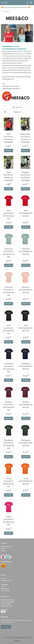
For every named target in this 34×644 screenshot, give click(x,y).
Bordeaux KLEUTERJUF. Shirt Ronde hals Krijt (9, 406)
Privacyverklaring (6, 604)
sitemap (14, 638)
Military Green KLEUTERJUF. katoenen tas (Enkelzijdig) (25, 138)
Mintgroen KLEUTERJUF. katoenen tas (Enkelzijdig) (25, 176)
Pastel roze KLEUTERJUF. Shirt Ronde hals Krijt (9, 291)
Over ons (3, 548)
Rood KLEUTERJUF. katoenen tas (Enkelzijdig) (9, 138)
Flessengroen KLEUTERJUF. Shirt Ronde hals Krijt (9, 444)
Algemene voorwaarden (7, 602)
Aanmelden (6, 627)
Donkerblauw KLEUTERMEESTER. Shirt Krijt (26, 366)
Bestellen (9, 150)
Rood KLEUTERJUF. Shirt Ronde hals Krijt (9, 214)
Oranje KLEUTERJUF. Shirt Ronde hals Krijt (9, 482)
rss (17, 638)
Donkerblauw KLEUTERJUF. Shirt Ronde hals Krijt (9, 368)
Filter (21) (17, 107)
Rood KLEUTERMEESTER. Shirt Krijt (26, 213)
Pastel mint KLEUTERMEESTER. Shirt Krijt (26, 252)
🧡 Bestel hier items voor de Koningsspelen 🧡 (16, 7)
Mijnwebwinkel (17, 641)
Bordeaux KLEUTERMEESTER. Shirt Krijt (26, 405)
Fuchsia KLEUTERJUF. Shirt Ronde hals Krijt (9, 521)
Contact (3, 550)
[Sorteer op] (17, 112)
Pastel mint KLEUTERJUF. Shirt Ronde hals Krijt (9, 253)
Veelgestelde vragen (7, 546)
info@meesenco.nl (6, 580)
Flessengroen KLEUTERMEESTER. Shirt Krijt (26, 443)
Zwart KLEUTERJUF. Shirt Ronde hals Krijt (9, 329)
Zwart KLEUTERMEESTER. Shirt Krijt (26, 328)
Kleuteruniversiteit (21, 54)
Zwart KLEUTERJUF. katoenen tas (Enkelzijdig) (9, 176)
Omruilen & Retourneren (7, 600)
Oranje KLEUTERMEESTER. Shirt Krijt (26, 481)
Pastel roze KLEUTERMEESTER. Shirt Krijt (26, 290)
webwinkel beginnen (22, 638)
